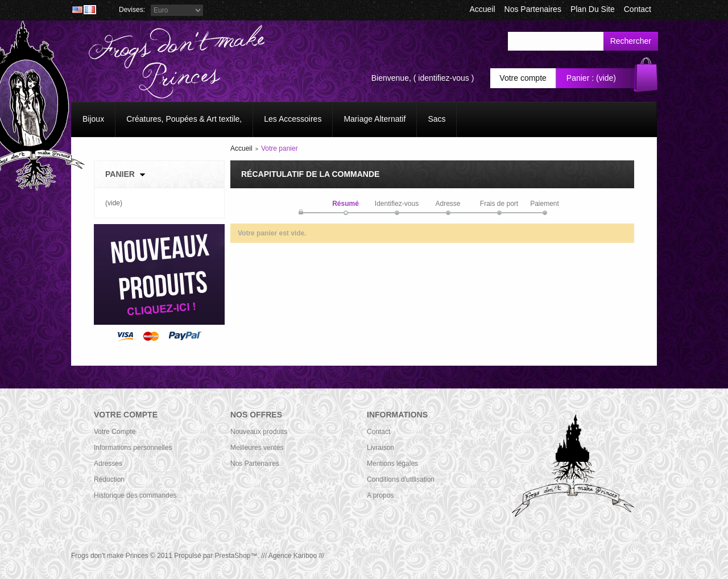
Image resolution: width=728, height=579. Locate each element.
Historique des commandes (135, 495)
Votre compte (523, 78)
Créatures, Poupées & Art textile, (184, 119)
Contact (379, 432)
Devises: (132, 10)
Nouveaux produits (259, 432)
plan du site (593, 9)
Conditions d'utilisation (401, 479)
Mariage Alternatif (375, 119)
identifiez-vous (444, 78)
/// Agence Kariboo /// (293, 556)
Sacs (437, 119)
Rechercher (631, 41)
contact (638, 9)
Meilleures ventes (257, 448)
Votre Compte (115, 432)
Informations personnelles (133, 448)
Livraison (380, 448)
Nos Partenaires (533, 9)
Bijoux (93, 119)
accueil (482, 9)
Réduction (109, 479)
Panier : (580, 78)
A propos (380, 495)
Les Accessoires (293, 119)
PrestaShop (233, 556)
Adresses (108, 464)
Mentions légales (392, 464)
